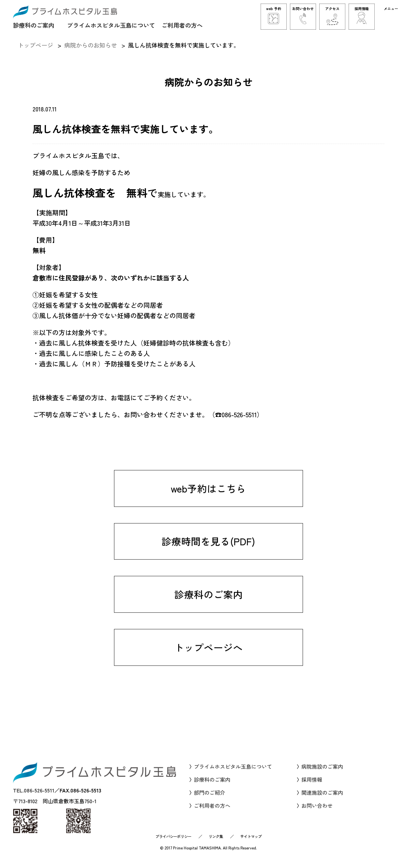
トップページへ (208, 663)
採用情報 (312, 785)
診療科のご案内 (34, 25)
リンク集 (216, 842)
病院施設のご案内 (322, 772)
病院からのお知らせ (91, 45)
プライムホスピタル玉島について (111, 25)
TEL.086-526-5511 (34, 796)
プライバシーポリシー (173, 842)
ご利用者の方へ (182, 25)
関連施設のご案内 (322, 798)
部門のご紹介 (209, 798)
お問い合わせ (317, 811)
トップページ (36, 45)
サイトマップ (251, 842)
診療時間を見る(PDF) (209, 557)
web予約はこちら (208, 503)
